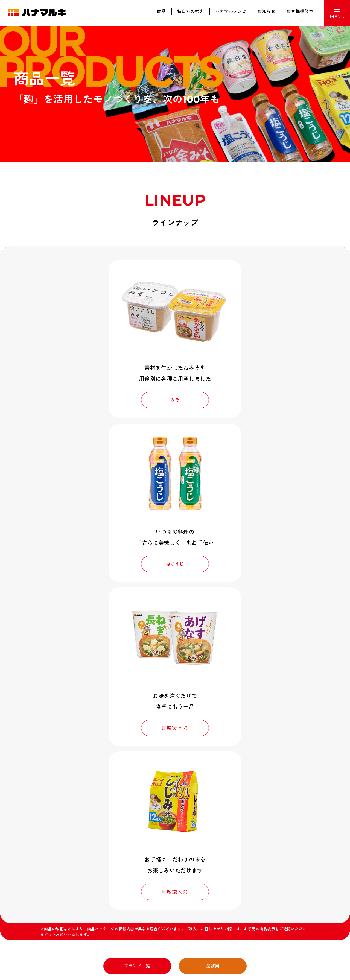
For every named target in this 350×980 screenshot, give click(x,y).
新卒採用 (78, 891)
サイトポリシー (75, 907)
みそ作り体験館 (37, 891)
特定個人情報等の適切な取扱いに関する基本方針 (59, 914)
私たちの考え (191, 11)
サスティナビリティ (128, 859)
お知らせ (266, 11)
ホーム (32, 847)
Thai (324, 888)
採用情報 (206, 857)
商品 (161, 11)
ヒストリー (165, 857)
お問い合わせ (296, 857)
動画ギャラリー (41, 857)
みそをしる (251, 847)
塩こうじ (244, 400)
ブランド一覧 (137, 637)
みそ (106, 400)
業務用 (213, 637)
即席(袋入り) (244, 562)
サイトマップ (104, 907)
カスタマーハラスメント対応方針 (47, 922)
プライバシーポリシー (39, 907)
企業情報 (78, 857)
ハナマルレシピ (231, 11)
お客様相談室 (300, 11)
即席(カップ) (106, 562)
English (307, 888)
